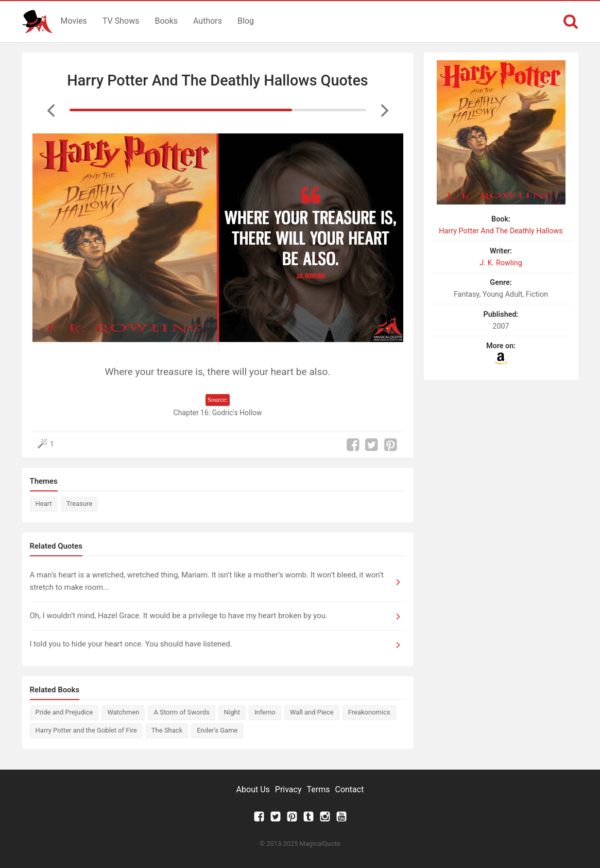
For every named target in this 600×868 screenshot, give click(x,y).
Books (166, 21)
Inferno (265, 712)
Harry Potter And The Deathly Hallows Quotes (217, 80)
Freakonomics (369, 712)
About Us (253, 789)
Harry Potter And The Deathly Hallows (501, 231)
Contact (349, 789)
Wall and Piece (312, 712)
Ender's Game (217, 730)
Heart (44, 504)
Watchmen (123, 712)
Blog (246, 21)
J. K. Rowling (501, 263)
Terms (319, 789)
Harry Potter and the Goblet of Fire (86, 730)
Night (232, 712)
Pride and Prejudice (64, 712)
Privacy (288, 789)
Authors (208, 21)
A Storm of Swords (181, 712)
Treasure (80, 504)
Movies (74, 21)
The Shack (167, 730)
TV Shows (121, 21)
